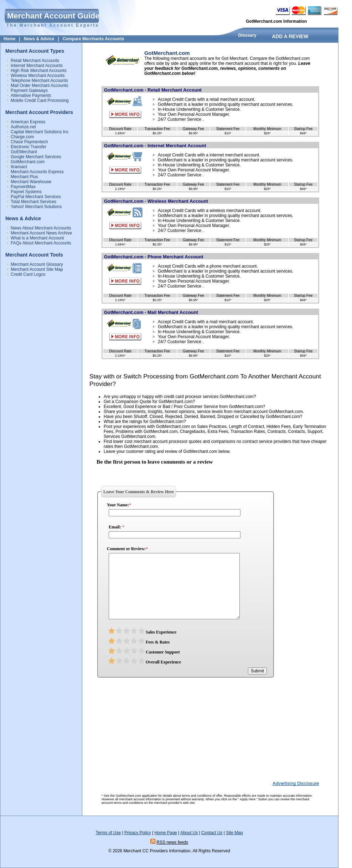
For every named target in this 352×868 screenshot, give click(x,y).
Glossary (247, 35)
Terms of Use (108, 833)
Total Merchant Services (33, 202)
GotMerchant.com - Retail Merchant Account (153, 90)
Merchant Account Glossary (37, 264)
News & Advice (39, 39)
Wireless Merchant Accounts (38, 76)
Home (9, 39)
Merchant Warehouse (31, 182)
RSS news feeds (172, 842)
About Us (189, 833)
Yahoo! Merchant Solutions (36, 207)
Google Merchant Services (36, 157)
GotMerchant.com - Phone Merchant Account (154, 257)
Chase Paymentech (29, 142)
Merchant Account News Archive (41, 233)
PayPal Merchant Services (36, 197)
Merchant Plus (24, 177)
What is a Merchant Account (37, 238)
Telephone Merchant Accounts (39, 81)
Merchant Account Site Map (37, 269)
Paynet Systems (26, 192)
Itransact (19, 167)
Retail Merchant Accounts (35, 61)
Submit (257, 671)
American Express (28, 122)
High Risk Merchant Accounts (39, 71)
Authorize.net (23, 127)
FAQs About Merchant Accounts (41, 243)
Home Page (165, 833)
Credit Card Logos (28, 274)
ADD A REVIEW (290, 36)
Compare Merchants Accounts (94, 39)
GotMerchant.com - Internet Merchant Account (155, 146)
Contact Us (212, 833)
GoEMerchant (24, 152)
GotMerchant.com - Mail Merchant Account (151, 312)
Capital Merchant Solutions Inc (40, 132)
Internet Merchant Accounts (37, 66)
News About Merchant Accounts (41, 228)
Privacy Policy (138, 833)
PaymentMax (23, 187)
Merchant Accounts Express (37, 172)
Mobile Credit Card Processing (40, 100)
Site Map (234, 833)
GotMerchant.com (28, 162)
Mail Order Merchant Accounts (39, 86)
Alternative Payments (31, 95)
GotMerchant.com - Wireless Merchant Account (156, 201)
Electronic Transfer (29, 147)
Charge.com (22, 137)
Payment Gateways (29, 91)
